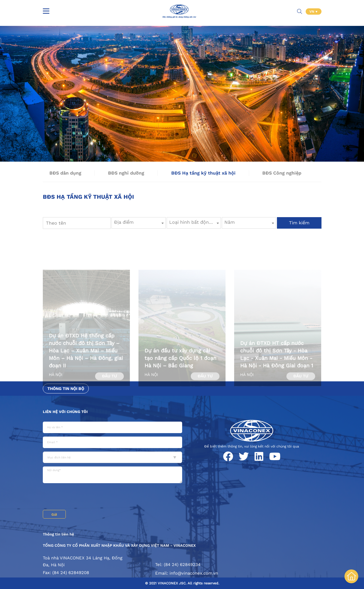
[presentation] (86, 497)
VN (312, 12)
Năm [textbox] (230, 222)
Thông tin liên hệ (58, 534)
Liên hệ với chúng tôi (65, 412)
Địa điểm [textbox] (124, 222)
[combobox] (139, 223)
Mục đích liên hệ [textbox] (59, 457)
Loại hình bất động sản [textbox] (195, 222)
